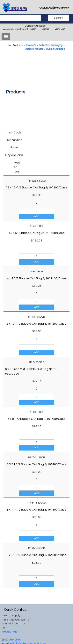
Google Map (10, 632)
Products (31, 45)
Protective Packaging (51, 45)
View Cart (60, 29)
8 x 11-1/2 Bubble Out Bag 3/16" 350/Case (36, 510)
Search (58, 18)
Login (33, 29)
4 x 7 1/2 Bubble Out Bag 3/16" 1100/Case (37, 278)
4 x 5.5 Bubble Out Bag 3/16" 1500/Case (36, 233)
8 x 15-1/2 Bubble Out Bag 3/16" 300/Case (36, 555)
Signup (45, 29)
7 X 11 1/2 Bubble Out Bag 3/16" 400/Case (37, 464)
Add (37, 217)
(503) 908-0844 (11, 640)
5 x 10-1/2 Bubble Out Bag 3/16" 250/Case (36, 324)
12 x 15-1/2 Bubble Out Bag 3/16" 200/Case (37, 187)
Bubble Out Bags (55, 49)
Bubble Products (34, 49)
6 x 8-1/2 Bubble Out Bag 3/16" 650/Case (37, 419)
